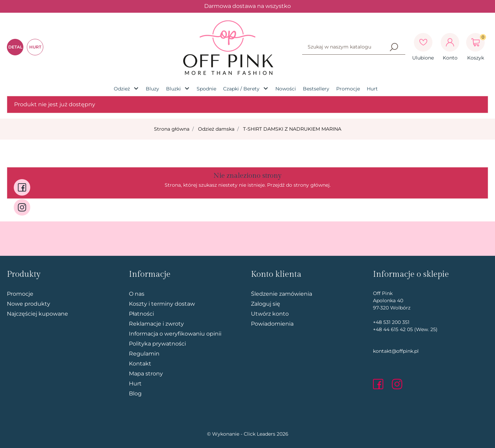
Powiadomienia (272, 324)
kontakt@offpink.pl (396, 351)
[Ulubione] (423, 42)
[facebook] (380, 384)
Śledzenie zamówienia (282, 294)
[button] (475, 42)
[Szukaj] (394, 47)
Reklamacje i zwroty (156, 324)
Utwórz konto (270, 314)
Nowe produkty (29, 304)
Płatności (141, 314)
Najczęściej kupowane (37, 314)
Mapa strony (146, 374)
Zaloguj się (266, 304)
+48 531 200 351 (391, 322)
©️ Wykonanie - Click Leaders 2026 (248, 434)
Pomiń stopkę (42, 256)
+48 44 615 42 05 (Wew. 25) (405, 329)
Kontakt (140, 364)
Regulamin (144, 354)
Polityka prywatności (157, 344)
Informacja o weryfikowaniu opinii (175, 334)
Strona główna (172, 129)
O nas (137, 294)
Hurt (135, 384)
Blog (135, 394)
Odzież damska (216, 129)
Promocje (20, 294)
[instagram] (397, 384)
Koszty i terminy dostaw (162, 304)
